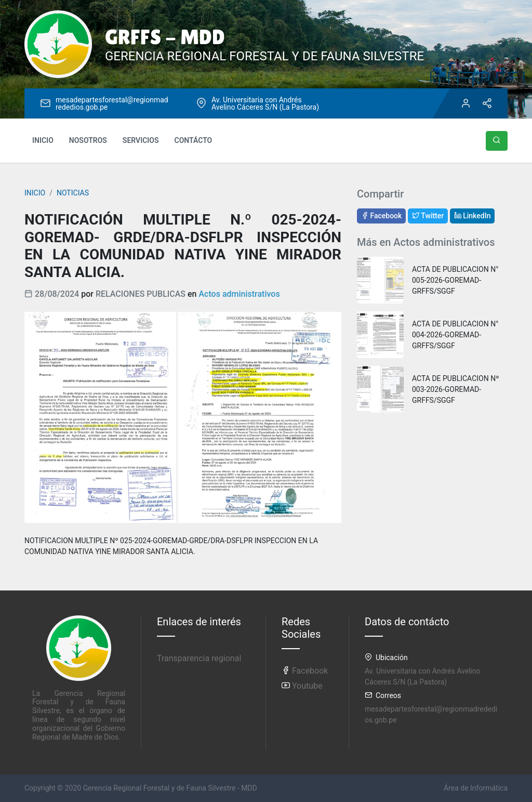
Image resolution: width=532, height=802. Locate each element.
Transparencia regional (199, 658)
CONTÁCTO (194, 140)
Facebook (381, 216)
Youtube (302, 686)
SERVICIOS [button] (141, 140)
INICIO (43, 140)
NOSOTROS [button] (88, 140)
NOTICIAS (73, 193)
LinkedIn (473, 216)
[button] (497, 141)
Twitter (428, 216)
